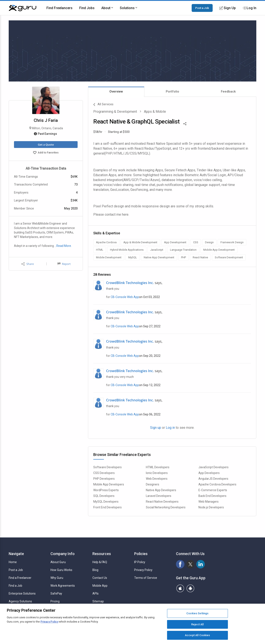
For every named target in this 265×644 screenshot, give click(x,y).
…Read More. (63, 246)
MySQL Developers (106, 502)
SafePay (56, 593)
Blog (95, 570)
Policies (141, 554)
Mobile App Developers (109, 484)
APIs (96, 593)
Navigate (16, 554)
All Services (103, 105)
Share (28, 264)
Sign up (156, 428)
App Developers (209, 473)
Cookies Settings (197, 613)
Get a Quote (46, 145)
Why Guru (57, 578)
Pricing (55, 601)
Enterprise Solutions (22, 593)
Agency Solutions (20, 601)
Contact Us (100, 578)
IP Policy (140, 562)
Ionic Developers (157, 473)
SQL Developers (104, 496)
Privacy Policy (143, 570)
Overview (116, 91)
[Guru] (22, 8)
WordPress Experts (106, 490)
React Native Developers (162, 502)
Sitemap (98, 601)
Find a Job (15, 586)
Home (13, 562)
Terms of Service (146, 578)
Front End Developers (107, 507)
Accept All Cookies (197, 635)
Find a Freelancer (20, 578)
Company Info (63, 554)
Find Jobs (87, 8)
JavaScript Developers (213, 467)
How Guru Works (61, 570)
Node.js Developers (211, 507)
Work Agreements (63, 586)
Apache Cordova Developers (217, 484)
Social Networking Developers (166, 507)
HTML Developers (158, 467)
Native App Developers (161, 490)
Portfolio (172, 91)
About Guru (58, 562)
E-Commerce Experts (213, 490)
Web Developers (157, 479)
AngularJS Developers (213, 479)
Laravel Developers (159, 496)
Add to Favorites (46, 153)
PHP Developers (104, 479)
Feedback (228, 91)
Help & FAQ (100, 562)
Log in (170, 428)
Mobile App (100, 586)
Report (64, 264)
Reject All (197, 624)
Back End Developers (212, 496)
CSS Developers (104, 473)
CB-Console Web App (125, 297)
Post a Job (202, 8)
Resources (102, 554)
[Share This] (185, 123)
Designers (153, 484)
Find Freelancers (59, 8)
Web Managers (209, 502)
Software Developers (107, 467)
